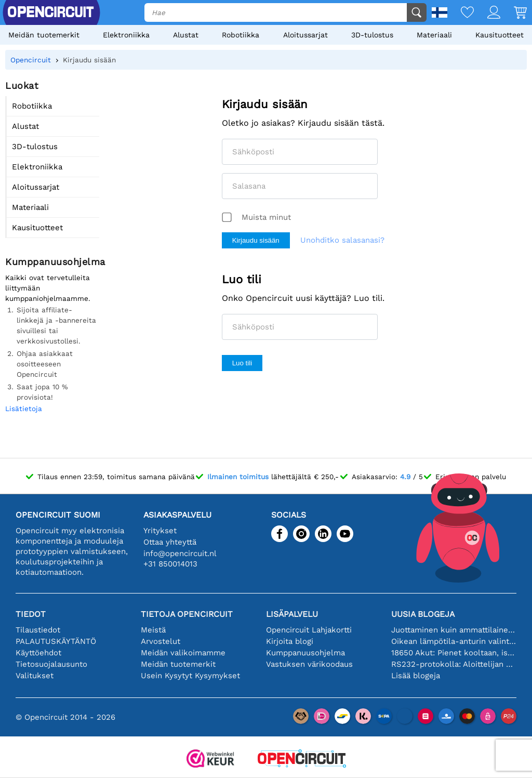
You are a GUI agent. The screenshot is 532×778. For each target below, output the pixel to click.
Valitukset (35, 676)
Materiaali (434, 35)
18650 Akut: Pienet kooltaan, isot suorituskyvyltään (454, 653)
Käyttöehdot (38, 653)
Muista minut (266, 217)
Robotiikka (241, 35)
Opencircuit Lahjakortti (309, 630)
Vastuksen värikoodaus (309, 664)
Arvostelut (161, 641)
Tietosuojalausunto (51, 664)
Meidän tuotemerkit (44, 35)
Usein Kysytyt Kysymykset (190, 676)
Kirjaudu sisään (256, 240)
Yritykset (160, 531)
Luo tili (242, 363)
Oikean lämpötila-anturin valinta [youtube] (454, 641)
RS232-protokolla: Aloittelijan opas (454, 664)
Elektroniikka (126, 35)
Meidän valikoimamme (183, 653)
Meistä (153, 630)
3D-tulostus (372, 35)
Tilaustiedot (38, 630)
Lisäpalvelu (292, 614)
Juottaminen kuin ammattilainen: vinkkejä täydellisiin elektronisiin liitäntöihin (454, 630)
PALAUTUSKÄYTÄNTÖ (56, 641)
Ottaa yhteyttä (170, 542)
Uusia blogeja (423, 614)
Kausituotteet (500, 35)
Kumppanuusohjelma (305, 653)
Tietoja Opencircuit (187, 614)
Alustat (186, 35)
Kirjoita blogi (290, 641)
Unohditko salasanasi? (342, 240)
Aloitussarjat (305, 35)
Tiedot (31, 614)
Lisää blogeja (416, 676)
